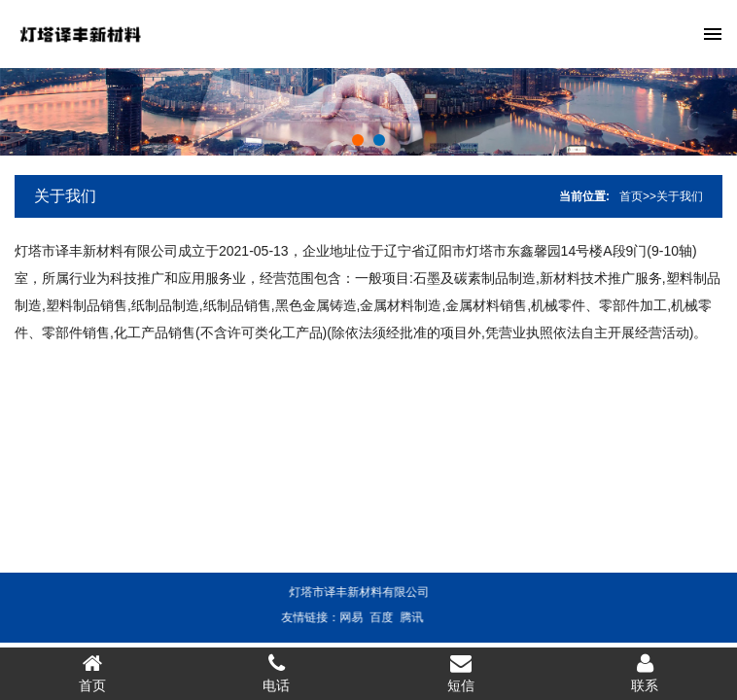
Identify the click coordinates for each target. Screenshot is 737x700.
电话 (277, 673)
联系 (646, 673)
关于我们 (65, 196)
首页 (631, 196)
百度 (370, 617)
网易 (340, 617)
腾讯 (401, 617)
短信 (461, 673)
